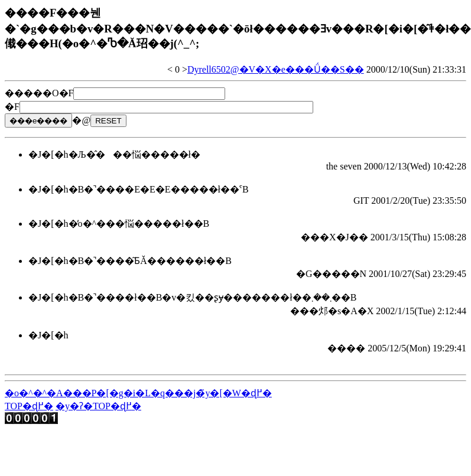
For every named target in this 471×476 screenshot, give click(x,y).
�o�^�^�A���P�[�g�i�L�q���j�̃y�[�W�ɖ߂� (138, 393)
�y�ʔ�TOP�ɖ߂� (98, 406)
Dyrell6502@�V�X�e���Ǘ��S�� (276, 69)
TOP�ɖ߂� (29, 406)
